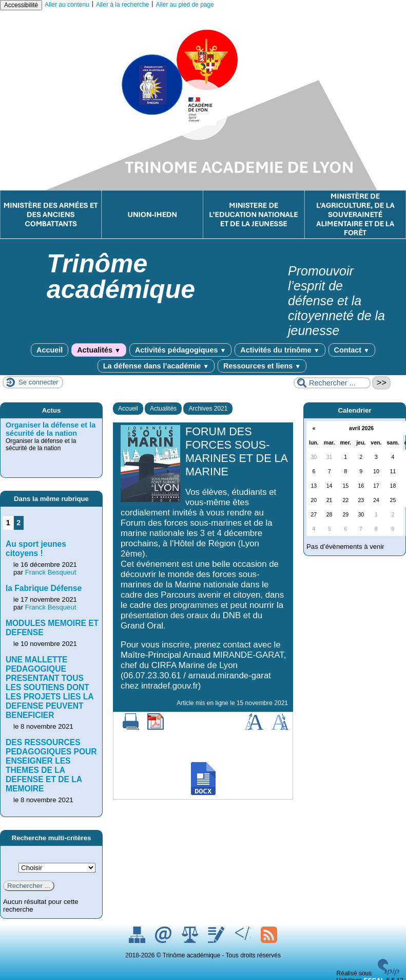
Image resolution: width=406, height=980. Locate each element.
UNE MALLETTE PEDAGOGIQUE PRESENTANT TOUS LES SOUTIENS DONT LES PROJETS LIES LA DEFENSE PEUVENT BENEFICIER (50, 687)
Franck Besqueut (51, 572)
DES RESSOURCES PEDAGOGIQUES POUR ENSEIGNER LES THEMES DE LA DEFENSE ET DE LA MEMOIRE (51, 765)
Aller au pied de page (185, 5)
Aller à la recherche (122, 5)
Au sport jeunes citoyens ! (36, 549)
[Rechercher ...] (332, 383)
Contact (352, 350)
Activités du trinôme (280, 350)
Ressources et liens (262, 366)
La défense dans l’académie (156, 366)
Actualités (99, 350)
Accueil (50, 350)
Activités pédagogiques (180, 350)
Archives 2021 (208, 409)
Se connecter (38, 382)
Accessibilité (21, 5)
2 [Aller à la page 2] (18, 523)
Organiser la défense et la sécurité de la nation (51, 429)
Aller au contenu (67, 5)
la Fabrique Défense (44, 588)
